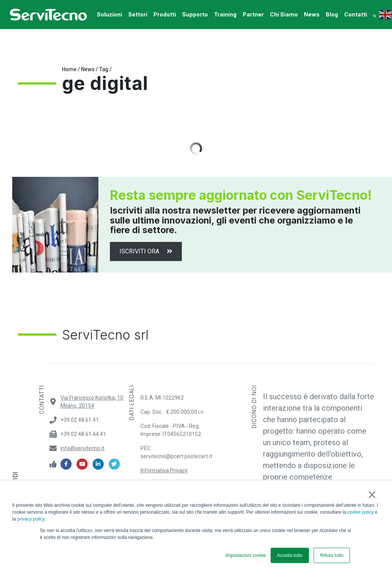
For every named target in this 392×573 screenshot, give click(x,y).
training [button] (225, 14)
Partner (253, 14)
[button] (375, 14)
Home (69, 69)
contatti (356, 14)
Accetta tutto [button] (290, 555)
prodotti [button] (165, 14)
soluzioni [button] (109, 14)
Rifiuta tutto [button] (332, 555)
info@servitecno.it (82, 448)
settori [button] (138, 14)
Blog (332, 14)
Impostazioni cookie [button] (246, 555)
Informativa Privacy (164, 470)
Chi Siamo (284, 14)
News (312, 14)
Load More (196, 149)
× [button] (372, 495)
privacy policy (31, 519)
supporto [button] (195, 14)
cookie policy (361, 512)
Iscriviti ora (146, 251)
